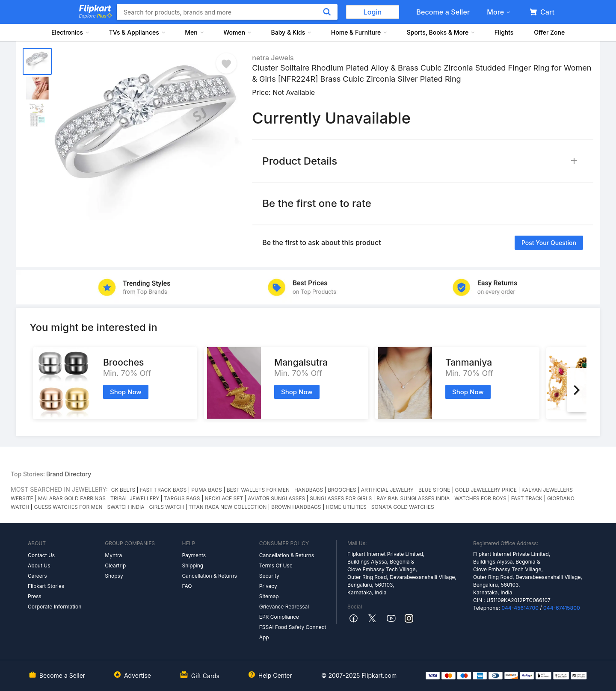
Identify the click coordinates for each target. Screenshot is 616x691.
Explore (95, 16)
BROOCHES (342, 490)
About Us (39, 565)
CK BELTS (123, 490)
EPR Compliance (279, 617)
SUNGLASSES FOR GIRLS (341, 498)
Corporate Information (55, 607)
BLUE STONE (434, 490)
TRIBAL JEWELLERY (135, 498)
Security (269, 576)
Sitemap (269, 596)
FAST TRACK (527, 498)
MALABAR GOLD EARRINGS (72, 498)
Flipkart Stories (46, 586)
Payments (194, 555)
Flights (504, 32)
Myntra (113, 555)
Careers (37, 576)
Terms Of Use (276, 565)
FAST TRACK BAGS (163, 490)
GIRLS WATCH (167, 507)
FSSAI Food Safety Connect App (293, 632)
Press (35, 596)
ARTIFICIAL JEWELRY (387, 490)
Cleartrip (115, 565)
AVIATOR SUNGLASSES (276, 498)
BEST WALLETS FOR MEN (258, 490)
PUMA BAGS (206, 490)
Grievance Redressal (284, 607)
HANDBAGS (309, 490)
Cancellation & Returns (209, 576)
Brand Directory (69, 474)
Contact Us (41, 555)
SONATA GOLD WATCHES (403, 507)
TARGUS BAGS (182, 498)
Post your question (549, 243)
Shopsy (114, 576)
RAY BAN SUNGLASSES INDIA (413, 498)
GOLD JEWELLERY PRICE (486, 490)
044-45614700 (520, 608)
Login (373, 12)
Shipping (192, 565)
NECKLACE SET (224, 498)
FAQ (187, 586)
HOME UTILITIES (346, 507)
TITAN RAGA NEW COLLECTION (228, 507)
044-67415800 (562, 608)
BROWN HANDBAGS (296, 507)
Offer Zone (549, 32)
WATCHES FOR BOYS (480, 498)
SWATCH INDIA (126, 507)
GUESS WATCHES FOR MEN (68, 507)
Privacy (268, 586)
